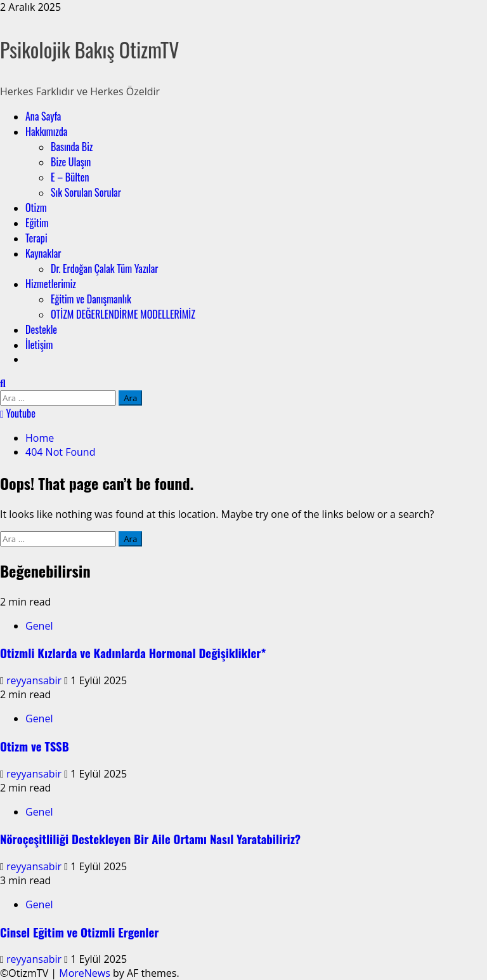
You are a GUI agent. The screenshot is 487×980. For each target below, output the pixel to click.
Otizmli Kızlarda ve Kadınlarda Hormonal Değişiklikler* (133, 653)
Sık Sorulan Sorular (86, 192)
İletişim (39, 345)
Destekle (41, 329)
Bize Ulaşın (71, 162)
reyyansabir (35, 680)
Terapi (36, 238)
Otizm (36, 208)
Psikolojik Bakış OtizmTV (89, 49)
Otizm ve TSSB (35, 746)
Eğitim (37, 223)
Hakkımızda (46, 131)
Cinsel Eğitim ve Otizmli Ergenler (79, 932)
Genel (39, 626)
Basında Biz (72, 147)
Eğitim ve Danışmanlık (91, 299)
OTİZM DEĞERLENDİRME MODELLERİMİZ (123, 314)
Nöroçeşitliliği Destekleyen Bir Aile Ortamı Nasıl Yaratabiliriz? (150, 839)
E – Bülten (70, 177)
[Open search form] (3, 383)
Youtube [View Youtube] (18, 413)
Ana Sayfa (43, 116)
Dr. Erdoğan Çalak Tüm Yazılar (104, 268)
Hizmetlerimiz (51, 284)
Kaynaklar (43, 253)
